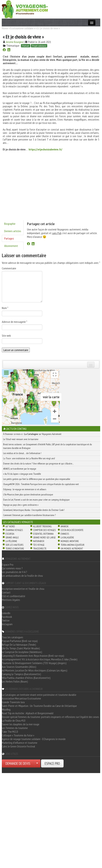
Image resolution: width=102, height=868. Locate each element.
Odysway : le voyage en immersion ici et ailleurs (25, 489)
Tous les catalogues (12, 637)
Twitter (6, 620)
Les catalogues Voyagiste (18, 522)
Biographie (10, 224)
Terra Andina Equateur (73, 545)
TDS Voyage (39, 545)
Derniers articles (13, 231)
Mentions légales (11, 600)
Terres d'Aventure (15, 548)
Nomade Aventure (70, 541)
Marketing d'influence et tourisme (20, 743)
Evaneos (65, 534)
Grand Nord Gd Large (44, 537)
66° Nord (10, 526)
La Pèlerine (11, 541)
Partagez (9, 238)
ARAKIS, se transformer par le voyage (20, 469)
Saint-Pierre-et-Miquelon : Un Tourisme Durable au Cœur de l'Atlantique (39, 706)
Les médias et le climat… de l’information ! (22, 453)
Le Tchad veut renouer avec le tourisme (21, 439)
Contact (6, 592)
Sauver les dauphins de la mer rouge (21, 724)
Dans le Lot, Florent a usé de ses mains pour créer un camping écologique (36, 500)
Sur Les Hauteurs (14, 545)
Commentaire (9, 268)
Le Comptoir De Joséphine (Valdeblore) (22, 652)
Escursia (10, 534)
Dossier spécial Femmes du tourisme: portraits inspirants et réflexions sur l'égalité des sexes (50, 717)
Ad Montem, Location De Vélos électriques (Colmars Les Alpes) (35, 670)
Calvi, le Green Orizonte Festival (18, 746)
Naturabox (39, 541)
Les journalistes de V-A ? (14, 572)
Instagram (7, 624)
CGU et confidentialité (14, 596)
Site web (6, 336)
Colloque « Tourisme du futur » (18, 735)
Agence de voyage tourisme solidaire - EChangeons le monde (34, 739)
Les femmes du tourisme (15, 728)
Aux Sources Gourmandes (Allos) (19, 667)
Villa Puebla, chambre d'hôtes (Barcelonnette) (26, 678)
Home (5, 28)
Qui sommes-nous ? (12, 568)
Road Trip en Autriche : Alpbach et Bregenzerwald (28, 713)
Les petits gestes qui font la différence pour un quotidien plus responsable (37, 479)
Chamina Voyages (14, 530)
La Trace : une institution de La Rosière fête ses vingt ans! (29, 458)
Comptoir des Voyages (44, 530)
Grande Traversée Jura (13, 702)
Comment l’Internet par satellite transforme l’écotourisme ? (29, 515)
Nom (5, 308)
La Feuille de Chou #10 (14, 721)
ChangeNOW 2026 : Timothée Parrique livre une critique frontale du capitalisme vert (41, 484)
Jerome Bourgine (15, 42)
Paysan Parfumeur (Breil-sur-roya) (20, 641)
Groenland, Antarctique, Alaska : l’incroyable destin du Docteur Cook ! (34, 510)
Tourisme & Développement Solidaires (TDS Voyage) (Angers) (34, 663)
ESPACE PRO (52, 763)
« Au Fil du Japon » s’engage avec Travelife (22, 474)
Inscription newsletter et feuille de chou (23, 589)
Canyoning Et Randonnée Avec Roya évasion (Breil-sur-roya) (33, 656)
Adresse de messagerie (15, 322)
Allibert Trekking (42, 526)
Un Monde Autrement (72, 548)
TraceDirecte (40, 548)
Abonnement (11, 246)
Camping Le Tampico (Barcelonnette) (21, 674)
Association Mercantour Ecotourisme (21, 698)
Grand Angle (12, 537)
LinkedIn (6, 613)
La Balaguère (67, 537)
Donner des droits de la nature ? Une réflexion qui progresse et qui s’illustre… (38, 463)
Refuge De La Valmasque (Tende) (19, 645)
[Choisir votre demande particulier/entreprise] (37, 763)
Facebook (7, 617)
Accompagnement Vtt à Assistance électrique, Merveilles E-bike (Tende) (40, 659)
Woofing (6, 709)
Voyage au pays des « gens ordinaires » (21, 505)
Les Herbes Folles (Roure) (15, 681)
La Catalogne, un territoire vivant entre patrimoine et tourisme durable (39, 695)
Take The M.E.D (10, 732)
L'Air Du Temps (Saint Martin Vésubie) (21, 648)
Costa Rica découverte (72, 530)
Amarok (65, 526)
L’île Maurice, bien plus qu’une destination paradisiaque (28, 494)
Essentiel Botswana (43, 534)
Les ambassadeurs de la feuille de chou (22, 576)
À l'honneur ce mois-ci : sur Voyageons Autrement (32, 434)
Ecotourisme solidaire (22, 28)
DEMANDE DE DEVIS (18, 763)
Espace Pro (8, 565)
